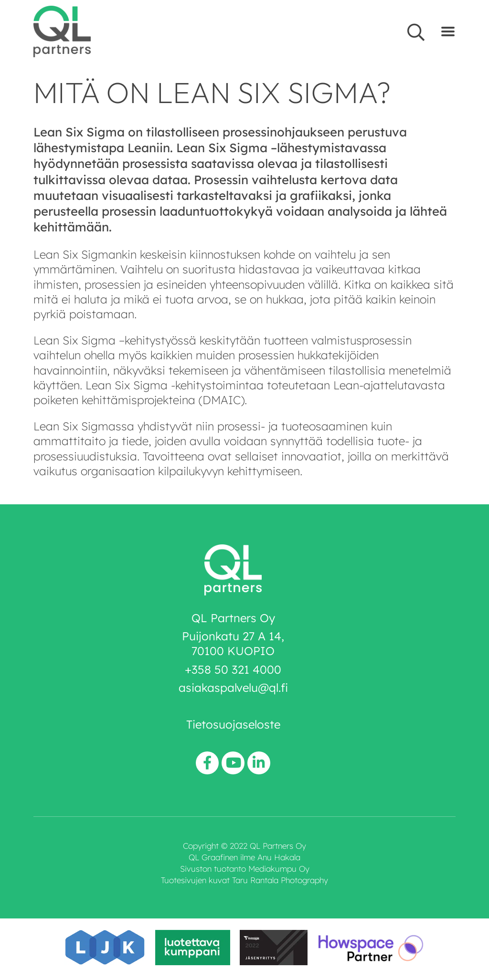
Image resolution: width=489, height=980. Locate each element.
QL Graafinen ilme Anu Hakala (244, 857)
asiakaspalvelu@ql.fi (233, 688)
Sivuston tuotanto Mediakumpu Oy (245, 869)
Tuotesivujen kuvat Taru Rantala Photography (244, 880)
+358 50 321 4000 (233, 669)
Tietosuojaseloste (233, 724)
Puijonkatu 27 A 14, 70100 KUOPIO (233, 643)
